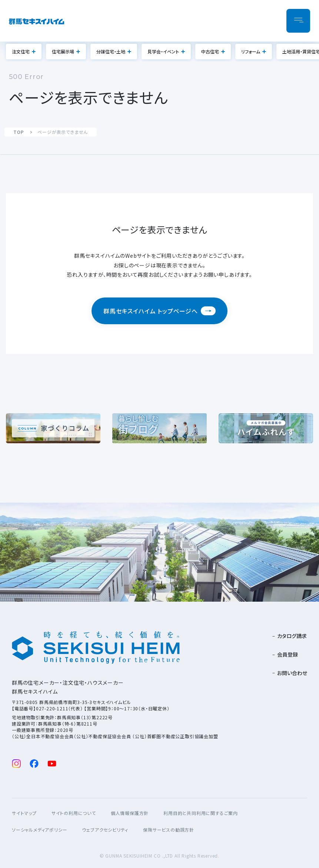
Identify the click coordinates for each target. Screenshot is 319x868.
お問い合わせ (292, 673)
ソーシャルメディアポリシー (39, 830)
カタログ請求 (292, 636)
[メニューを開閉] (298, 21)
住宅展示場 (63, 51)
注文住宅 (21, 51)
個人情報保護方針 (130, 813)
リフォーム (251, 51)
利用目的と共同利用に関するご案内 (201, 813)
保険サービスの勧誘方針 (169, 830)
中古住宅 (210, 51)
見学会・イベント (163, 51)
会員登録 (288, 654)
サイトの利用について (74, 813)
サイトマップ (24, 813)
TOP (19, 132)
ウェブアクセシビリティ (105, 830)
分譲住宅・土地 (111, 51)
